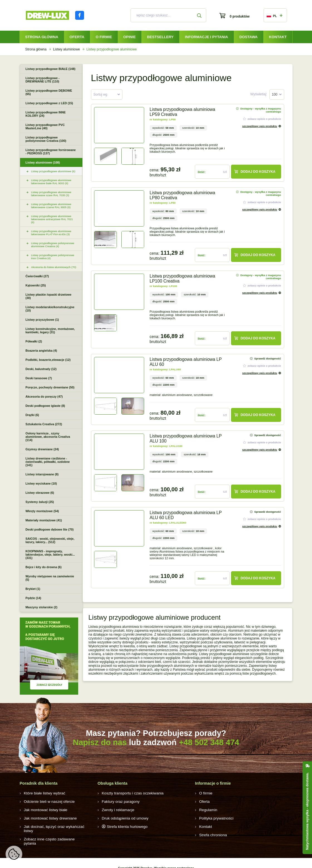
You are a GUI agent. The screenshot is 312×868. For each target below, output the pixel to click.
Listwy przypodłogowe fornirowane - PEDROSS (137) (51, 152)
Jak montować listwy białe (43, 809)
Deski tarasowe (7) (39, 378)
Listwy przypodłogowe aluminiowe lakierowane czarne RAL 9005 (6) (51, 206)
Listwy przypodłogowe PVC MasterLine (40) (45, 127)
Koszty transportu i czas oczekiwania (129, 793)
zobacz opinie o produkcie (262, 119)
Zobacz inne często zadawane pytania (52, 833)
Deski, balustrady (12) (41, 369)
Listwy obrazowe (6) (40, 493)
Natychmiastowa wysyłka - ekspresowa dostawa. (307, 811)
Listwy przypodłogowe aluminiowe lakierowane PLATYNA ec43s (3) (51, 233)
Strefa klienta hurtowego (125, 825)
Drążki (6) (32, 415)
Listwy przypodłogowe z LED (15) (49, 103)
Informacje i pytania (206, 37)
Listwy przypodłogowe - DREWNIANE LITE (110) (43, 80)
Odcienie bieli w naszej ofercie (46, 801)
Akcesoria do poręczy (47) (44, 397)
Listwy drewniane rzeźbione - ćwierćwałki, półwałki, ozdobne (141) (48, 462)
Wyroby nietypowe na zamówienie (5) (50, 578)
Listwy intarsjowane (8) (42, 474)
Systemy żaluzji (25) (40, 502)
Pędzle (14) (33, 598)
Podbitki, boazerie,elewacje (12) (48, 360)
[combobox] (107, 94)
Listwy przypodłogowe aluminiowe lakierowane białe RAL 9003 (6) (51, 182)
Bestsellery (160, 37)
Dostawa (249, 37)
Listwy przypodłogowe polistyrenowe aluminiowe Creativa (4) (53, 245)
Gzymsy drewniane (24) (42, 449)
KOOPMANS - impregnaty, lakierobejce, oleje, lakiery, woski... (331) (50, 555)
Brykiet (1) (33, 589)
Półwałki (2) (34, 341)
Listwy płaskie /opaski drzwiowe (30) (49, 296)
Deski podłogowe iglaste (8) (45, 406)
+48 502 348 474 (209, 742)
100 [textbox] (275, 94)
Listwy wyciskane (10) (41, 483)
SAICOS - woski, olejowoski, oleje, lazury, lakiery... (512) (50, 540)
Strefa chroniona (212, 833)
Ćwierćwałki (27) (37, 276)
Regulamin (207, 809)
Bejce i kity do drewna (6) (44, 567)
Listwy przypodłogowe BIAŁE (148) (51, 69)
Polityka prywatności (214, 817)
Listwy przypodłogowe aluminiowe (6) (53, 171)
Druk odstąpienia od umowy (122, 817)
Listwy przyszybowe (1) (42, 320)
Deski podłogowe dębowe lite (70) (50, 529)
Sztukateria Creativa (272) (44, 424)
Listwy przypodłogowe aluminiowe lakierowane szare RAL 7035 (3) (51, 194)
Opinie (130, 37)
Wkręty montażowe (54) (42, 511)
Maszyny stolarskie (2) (42, 607)
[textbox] (107, 95)
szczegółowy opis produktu (260, 126)
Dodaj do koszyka (255, 172)
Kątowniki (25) (36, 285)
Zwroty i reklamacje (116, 809)
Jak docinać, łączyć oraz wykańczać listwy (55, 825)
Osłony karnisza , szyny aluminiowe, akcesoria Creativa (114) (48, 437)
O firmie (104, 37)
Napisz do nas (100, 742)
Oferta (77, 37)
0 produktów (239, 16)
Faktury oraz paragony (119, 801)
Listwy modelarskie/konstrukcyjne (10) (50, 309)
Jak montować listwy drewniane (47, 817)
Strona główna (42, 37)
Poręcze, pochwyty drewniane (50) (50, 387)
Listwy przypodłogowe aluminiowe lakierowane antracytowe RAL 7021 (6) (52, 219)
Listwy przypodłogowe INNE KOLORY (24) (46, 114)
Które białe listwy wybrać (42, 793)
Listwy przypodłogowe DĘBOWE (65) (49, 92)
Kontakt (278, 37)
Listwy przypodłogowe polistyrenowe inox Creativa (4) (53, 257)
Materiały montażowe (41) (44, 520)
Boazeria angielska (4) (41, 351)
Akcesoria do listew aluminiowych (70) (54, 267)
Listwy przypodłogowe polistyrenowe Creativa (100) (46, 139)
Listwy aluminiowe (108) (43, 162)
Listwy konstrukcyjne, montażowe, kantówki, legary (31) (50, 330)
